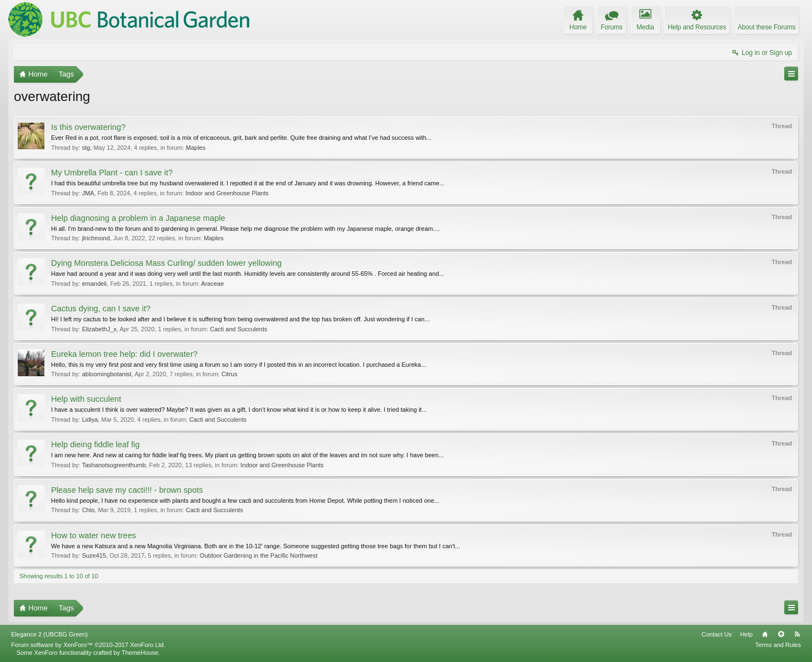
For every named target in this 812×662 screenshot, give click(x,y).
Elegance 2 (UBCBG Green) (49, 634)
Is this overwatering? (88, 127)
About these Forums (766, 27)
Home (765, 634)
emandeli (95, 284)
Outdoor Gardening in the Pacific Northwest (259, 555)
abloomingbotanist (107, 374)
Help (746, 634)
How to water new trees (94, 535)
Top (781, 634)
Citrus (230, 374)
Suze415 (94, 555)
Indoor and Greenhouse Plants (227, 193)
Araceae (212, 284)
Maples (196, 148)
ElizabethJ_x (99, 329)
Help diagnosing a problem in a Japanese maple (138, 218)
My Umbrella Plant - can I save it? (112, 173)
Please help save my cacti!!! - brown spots (127, 490)
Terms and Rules (778, 645)
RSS (797, 634)
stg (86, 148)
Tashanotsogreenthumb (114, 465)
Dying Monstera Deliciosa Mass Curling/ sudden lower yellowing (166, 263)
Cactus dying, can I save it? (101, 309)
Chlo (89, 510)
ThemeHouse (140, 653)
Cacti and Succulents (238, 329)
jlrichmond (96, 238)
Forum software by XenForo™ (88, 645)
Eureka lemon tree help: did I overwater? (124, 354)
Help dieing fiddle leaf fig (95, 444)
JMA (88, 193)
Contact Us (717, 634)
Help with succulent (86, 399)
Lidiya (90, 420)
